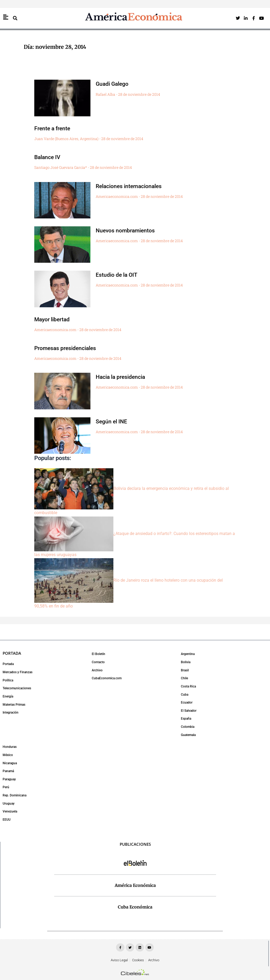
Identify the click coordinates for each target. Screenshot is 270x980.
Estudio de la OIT (120, 275)
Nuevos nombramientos (129, 230)
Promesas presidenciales (70, 348)
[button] (15, 18)
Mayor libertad (55, 319)
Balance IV (49, 157)
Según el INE (114, 421)
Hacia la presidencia (124, 377)
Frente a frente (55, 128)
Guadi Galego (115, 84)
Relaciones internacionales (134, 186)
